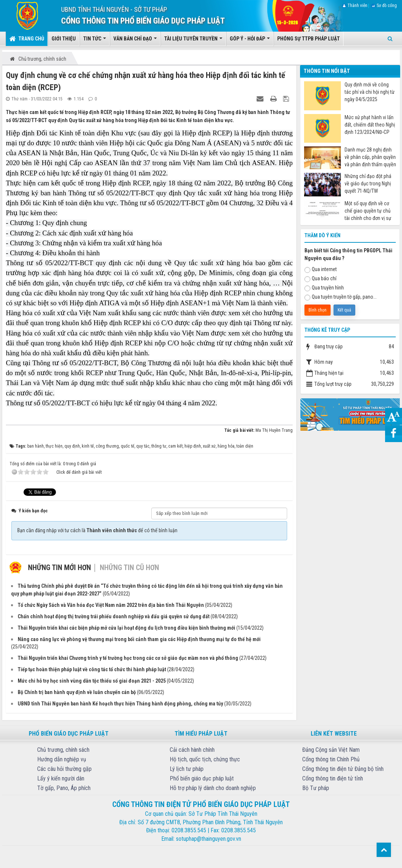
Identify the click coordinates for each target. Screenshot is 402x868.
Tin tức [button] (95, 41)
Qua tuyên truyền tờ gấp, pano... (341, 297)
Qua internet (321, 270)
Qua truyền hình (324, 288)
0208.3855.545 (189, 830)
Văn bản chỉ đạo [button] (135, 41)
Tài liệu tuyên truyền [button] (193, 41)
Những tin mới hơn (59, 568)
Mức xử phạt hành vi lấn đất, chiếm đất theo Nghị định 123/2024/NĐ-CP (370, 125)
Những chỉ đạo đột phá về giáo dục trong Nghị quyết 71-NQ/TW (368, 184)
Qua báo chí (320, 279)
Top (384, 850)
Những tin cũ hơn (129, 568)
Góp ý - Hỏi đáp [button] (250, 41)
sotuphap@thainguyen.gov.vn (209, 839)
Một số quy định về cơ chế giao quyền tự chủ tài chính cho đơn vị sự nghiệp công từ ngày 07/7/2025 (368, 211)
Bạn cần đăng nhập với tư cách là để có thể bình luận (97, 530)
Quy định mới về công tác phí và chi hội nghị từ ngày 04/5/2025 (370, 92)
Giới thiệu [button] (64, 39)
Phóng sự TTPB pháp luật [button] (308, 39)
